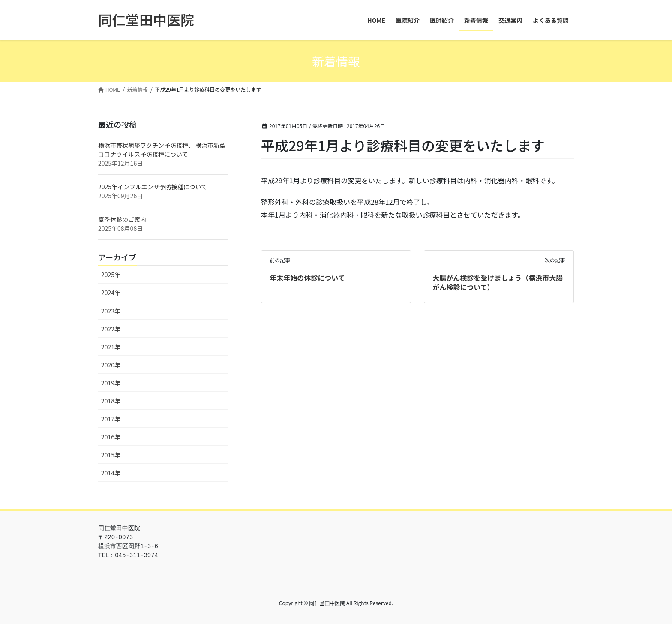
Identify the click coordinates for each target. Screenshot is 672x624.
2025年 (111, 275)
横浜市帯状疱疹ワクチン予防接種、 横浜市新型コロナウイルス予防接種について (162, 150)
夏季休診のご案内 (122, 219)
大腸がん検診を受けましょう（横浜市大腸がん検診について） (498, 282)
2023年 (111, 311)
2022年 (111, 329)
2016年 (111, 437)
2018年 (111, 401)
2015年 (111, 455)
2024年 (111, 293)
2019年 (111, 383)
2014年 (111, 473)
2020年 (111, 365)
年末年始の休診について (307, 278)
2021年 (111, 347)
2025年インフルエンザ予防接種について (153, 187)
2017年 (111, 419)
